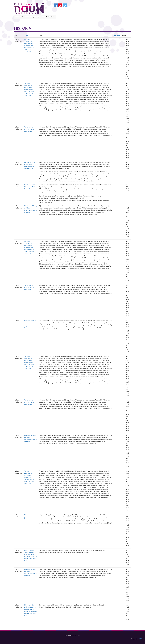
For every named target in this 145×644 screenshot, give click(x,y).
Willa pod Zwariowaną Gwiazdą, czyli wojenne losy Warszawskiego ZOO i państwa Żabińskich (29, 46)
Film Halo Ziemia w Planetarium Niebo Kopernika (30, 187)
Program (19, 17)
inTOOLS (141, 639)
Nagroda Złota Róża (48, 17)
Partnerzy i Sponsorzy (32, 17)
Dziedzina (117, 36)
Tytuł (26, 36)
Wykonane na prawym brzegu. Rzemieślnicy (29, 129)
